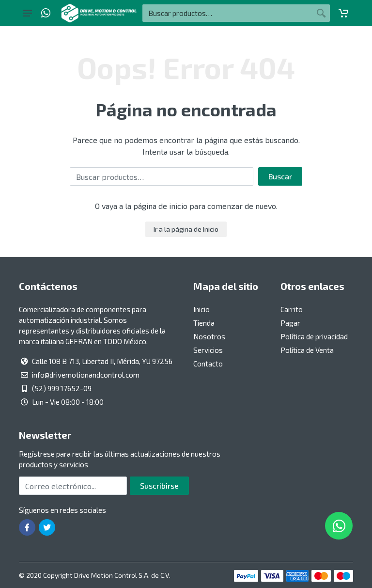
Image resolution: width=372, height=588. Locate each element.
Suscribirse (159, 485)
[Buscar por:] (227, 13)
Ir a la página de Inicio (186, 229)
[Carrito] (343, 13)
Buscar (280, 176)
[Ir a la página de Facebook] (27, 527)
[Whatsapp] (46, 13)
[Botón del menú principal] (28, 13)
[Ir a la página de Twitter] (47, 527)
